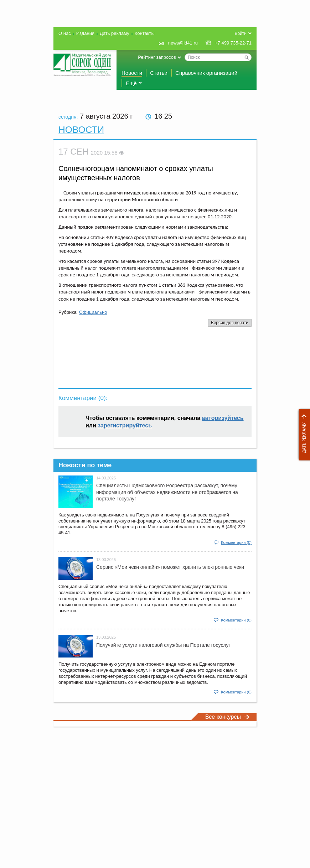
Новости (132, 73)
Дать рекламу (303, 435)
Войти (241, 33)
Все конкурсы (227, 717)
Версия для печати (230, 323)
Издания (85, 33)
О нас (65, 33)
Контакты (145, 33)
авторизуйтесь (223, 418)
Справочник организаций (206, 73)
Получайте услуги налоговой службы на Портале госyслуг (163, 645)
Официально (93, 312)
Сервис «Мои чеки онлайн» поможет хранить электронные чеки (170, 567)
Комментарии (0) (236, 542)
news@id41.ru (183, 43)
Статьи (159, 73)
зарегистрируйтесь (125, 425)
